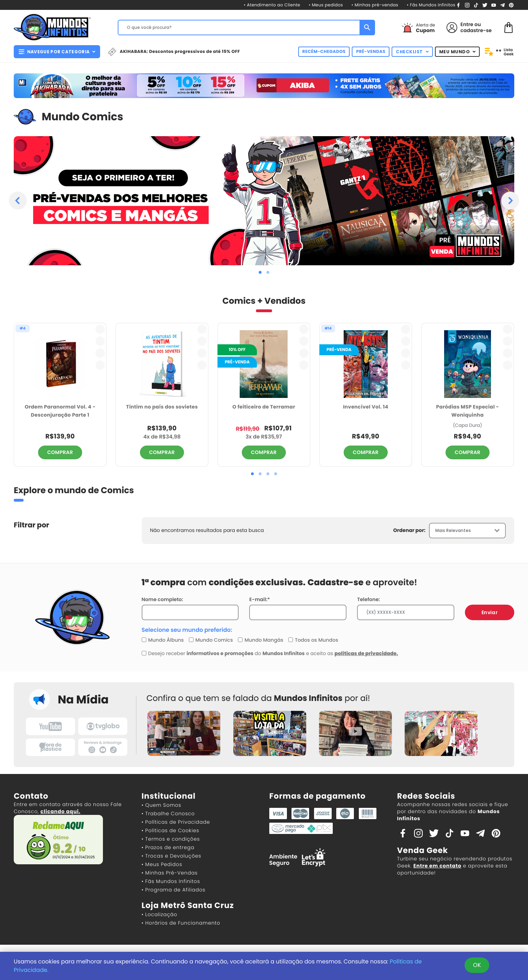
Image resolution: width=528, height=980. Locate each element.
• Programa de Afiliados (174, 890)
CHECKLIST (412, 52)
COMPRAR (60, 452)
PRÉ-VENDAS (371, 52)
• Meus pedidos (326, 5)
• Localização (159, 914)
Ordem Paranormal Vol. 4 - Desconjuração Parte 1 (60, 411)
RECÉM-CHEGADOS (324, 52)
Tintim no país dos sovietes (162, 407)
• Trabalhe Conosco (168, 813)
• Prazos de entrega (168, 847)
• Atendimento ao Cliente (272, 5)
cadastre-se (476, 30)
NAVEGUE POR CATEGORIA (57, 52)
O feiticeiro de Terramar (264, 407)
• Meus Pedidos (162, 864)
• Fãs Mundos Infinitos (431, 5)
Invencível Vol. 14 (366, 407)
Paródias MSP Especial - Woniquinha (467, 411)
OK (477, 965)
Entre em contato (437, 866)
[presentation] (18, 201)
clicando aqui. (60, 811)
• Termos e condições (171, 839)
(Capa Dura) (468, 425)
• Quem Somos (162, 805)
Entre (467, 24)
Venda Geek (423, 850)
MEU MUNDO (458, 52)
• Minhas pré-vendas (375, 5)
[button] (260, 272)
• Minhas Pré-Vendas (170, 873)
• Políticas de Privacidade (176, 822)
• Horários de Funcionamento (181, 923)
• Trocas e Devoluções (171, 856)
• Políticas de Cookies (171, 830)
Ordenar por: (409, 530)
